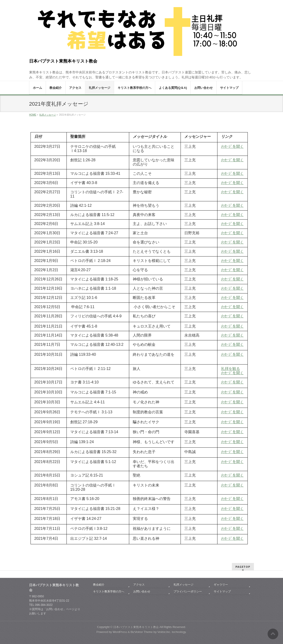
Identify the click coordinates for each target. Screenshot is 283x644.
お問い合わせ (142, 591)
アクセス (139, 585)
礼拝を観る (230, 369)
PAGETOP (243, 567)
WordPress (120, 632)
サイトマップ (222, 591)
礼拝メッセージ (183, 585)
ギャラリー (221, 585)
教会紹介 (99, 585)
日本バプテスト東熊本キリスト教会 (63, 61)
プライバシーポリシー (188, 591)
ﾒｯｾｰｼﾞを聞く (232, 307)
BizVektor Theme (142, 632)
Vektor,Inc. (164, 632)
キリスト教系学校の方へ (109, 591)
